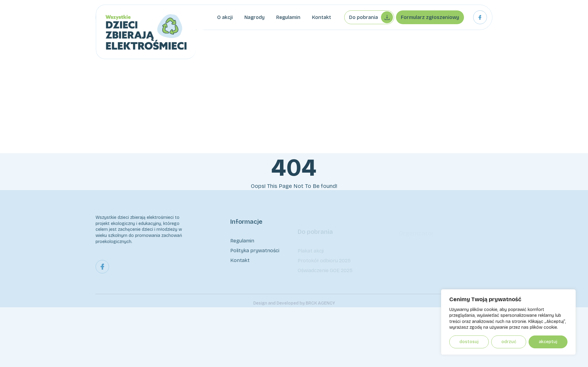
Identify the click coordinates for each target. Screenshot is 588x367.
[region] (508, 322)
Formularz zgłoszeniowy (430, 17)
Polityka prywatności (255, 252)
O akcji (225, 17)
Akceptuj (548, 342)
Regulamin (288, 17)
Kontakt (322, 17)
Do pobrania (371, 17)
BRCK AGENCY (320, 309)
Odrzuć (509, 342)
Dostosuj (469, 342)
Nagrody (254, 17)
